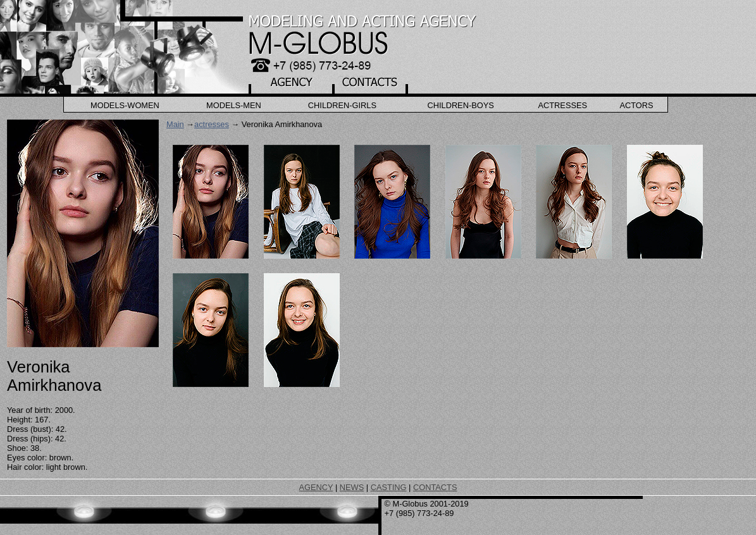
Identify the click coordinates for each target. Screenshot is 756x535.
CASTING (389, 487)
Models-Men (234, 105)
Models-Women (125, 105)
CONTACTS (435, 487)
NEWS (352, 487)
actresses (212, 124)
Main (175, 124)
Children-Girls (342, 105)
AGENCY (316, 487)
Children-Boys (460, 105)
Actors (636, 105)
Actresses (563, 105)
